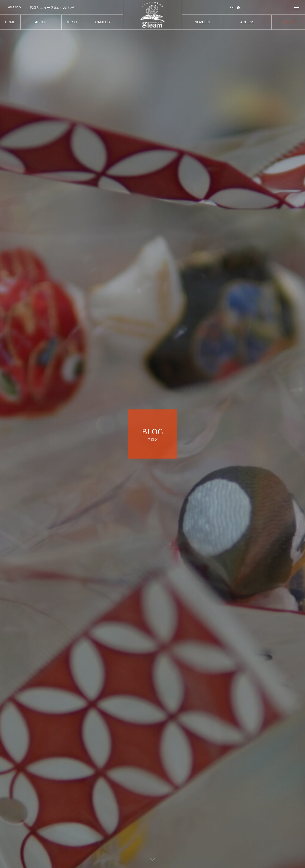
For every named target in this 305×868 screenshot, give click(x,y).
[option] (62, 8)
